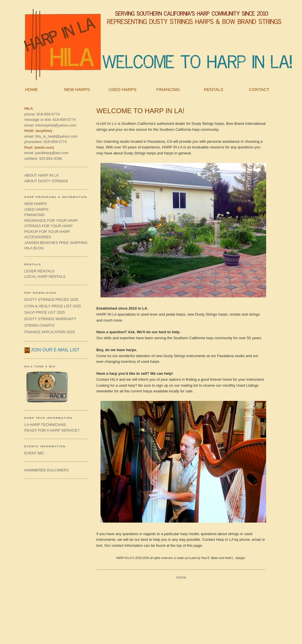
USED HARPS (123, 89)
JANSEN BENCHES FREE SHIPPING (56, 243)
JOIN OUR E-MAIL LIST (55, 350)
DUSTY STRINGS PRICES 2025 (52, 300)
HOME (31, 89)
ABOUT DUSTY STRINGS (46, 181)
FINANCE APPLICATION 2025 (50, 332)
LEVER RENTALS (39, 271)
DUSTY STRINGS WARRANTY (51, 319)
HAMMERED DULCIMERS (47, 470)
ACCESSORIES (38, 237)
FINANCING (168, 89)
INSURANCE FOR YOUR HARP (51, 220)
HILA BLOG (34, 248)
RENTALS (213, 89)
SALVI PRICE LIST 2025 (45, 312)
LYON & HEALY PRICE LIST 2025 (53, 306)
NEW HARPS (77, 89)
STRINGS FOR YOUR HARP (49, 226)
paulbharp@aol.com (52, 153)
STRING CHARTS (40, 325)
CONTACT (259, 89)
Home (181, 577)
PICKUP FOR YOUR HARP (47, 232)
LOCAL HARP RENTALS (45, 277)
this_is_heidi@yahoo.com (56, 136)
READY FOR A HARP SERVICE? (52, 430)
